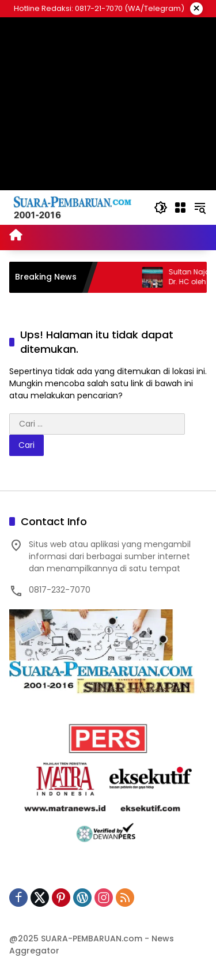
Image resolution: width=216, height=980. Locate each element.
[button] (161, 208)
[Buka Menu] (180, 208)
